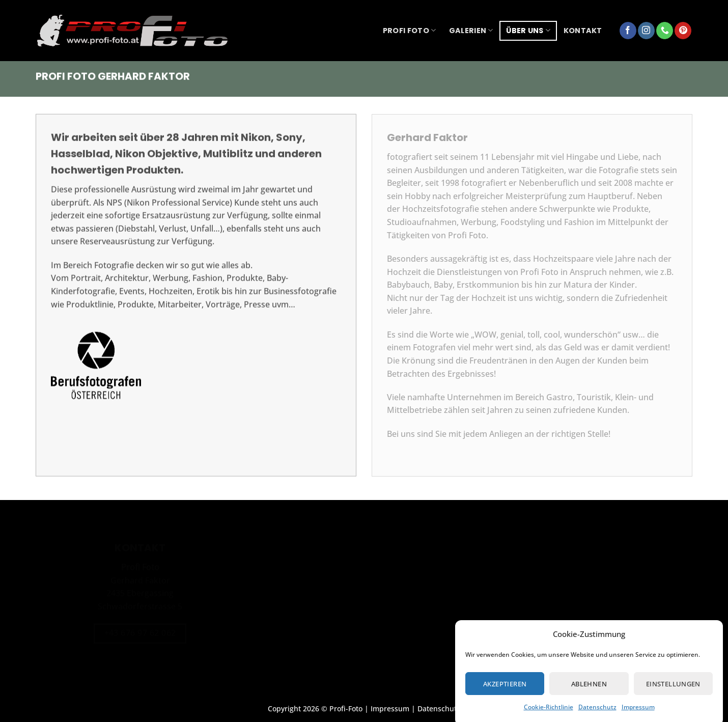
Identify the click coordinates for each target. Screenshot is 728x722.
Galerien (471, 31)
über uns (528, 31)
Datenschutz (597, 714)
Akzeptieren (505, 690)
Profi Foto (409, 31)
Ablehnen (589, 690)
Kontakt (583, 31)
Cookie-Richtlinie (549, 714)
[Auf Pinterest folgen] (683, 31)
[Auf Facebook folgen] (628, 31)
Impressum (638, 714)
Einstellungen (673, 690)
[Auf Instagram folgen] (646, 31)
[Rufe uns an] (665, 31)
